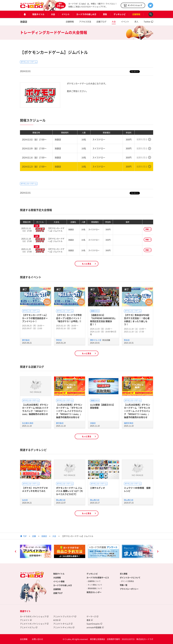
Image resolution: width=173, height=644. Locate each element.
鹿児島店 (26, 340)
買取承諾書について (95, 588)
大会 (53, 14)
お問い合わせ (37, 639)
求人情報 (124, 574)
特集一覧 (124, 585)
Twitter (147, 22)
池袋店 (24, 22)
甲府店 (59, 340)
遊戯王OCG (95, 311)
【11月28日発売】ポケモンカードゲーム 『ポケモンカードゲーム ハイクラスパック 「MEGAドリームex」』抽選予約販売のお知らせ (69, 411)
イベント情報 (59, 581)
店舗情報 (136, 14)
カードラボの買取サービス (98, 577)
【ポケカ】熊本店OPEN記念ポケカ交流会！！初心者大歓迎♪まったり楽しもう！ (137, 320)
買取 (105, 14)
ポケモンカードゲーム (29, 62)
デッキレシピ (120, 14)
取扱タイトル (38, 14)
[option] (36, 551)
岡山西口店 (61, 500)
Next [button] (158, 552)
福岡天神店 (129, 423)
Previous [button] (15, 552)
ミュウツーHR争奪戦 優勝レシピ (137, 489)
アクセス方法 (85, 22)
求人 (136, 22)
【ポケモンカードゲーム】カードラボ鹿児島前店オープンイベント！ (35, 318)
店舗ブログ (101, 22)
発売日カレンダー (94, 592)
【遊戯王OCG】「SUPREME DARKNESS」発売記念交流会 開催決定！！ (103, 320)
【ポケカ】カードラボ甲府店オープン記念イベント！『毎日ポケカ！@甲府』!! (69, 318)
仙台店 (25, 500)
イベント (66, 14)
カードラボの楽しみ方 (86, 14)
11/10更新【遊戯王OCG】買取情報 (103, 406)
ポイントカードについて (130, 577)
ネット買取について (95, 585)
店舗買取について (94, 581)
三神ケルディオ (97, 488)
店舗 (34, 536)
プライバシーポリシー (129, 589)
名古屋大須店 (28, 423)
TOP (25, 536)
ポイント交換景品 (127, 581)
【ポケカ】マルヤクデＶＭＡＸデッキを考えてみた (35, 489)
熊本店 (127, 340)
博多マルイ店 (96, 340)
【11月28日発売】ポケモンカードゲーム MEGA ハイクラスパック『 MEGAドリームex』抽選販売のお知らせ (35, 409)
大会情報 (57, 577)
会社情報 (24, 639)
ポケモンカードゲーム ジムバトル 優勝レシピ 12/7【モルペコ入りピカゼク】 (69, 491)
